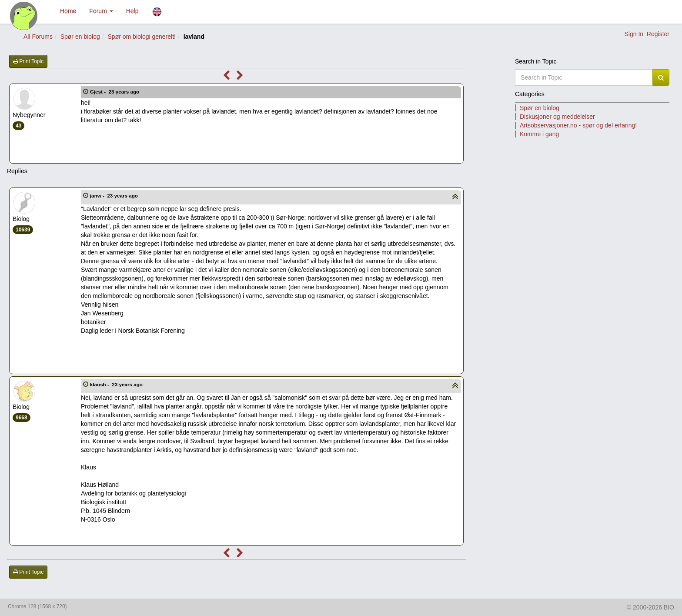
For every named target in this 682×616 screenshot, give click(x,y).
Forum (101, 11)
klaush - (117, 384)
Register (658, 34)
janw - (115, 196)
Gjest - (115, 92)
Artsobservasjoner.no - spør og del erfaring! (578, 125)
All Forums (38, 37)
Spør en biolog (80, 37)
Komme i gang (539, 134)
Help (132, 11)
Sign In (634, 34)
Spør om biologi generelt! (142, 37)
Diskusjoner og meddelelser (557, 117)
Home (68, 11)
